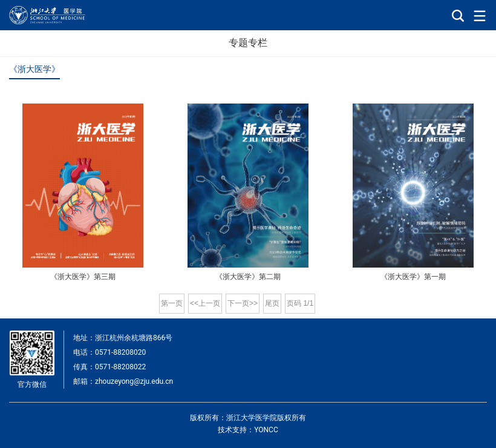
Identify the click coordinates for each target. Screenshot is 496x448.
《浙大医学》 (34, 69)
